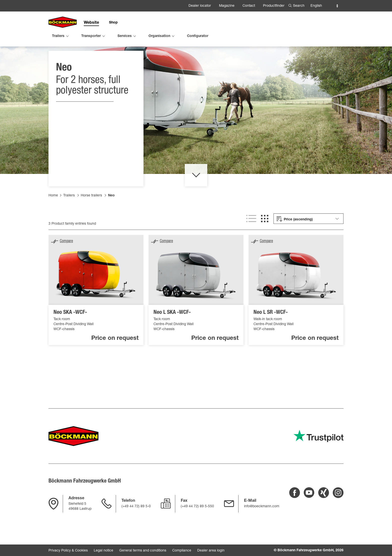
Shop (113, 23)
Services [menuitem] (125, 36)
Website (91, 23)
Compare (66, 261)
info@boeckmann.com (262, 507)
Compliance (182, 551)
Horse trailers (91, 215)
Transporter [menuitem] (91, 36)
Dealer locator (200, 6)
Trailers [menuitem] (58, 36)
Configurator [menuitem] (198, 36)
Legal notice (103, 551)
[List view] (251, 238)
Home (53, 215)
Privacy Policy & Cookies (68, 551)
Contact (249, 6)
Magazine (227, 6)
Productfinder (274, 6)
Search (299, 6)
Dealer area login (211, 551)
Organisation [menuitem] (159, 36)
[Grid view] (265, 238)
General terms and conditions (143, 551)
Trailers (69, 215)
